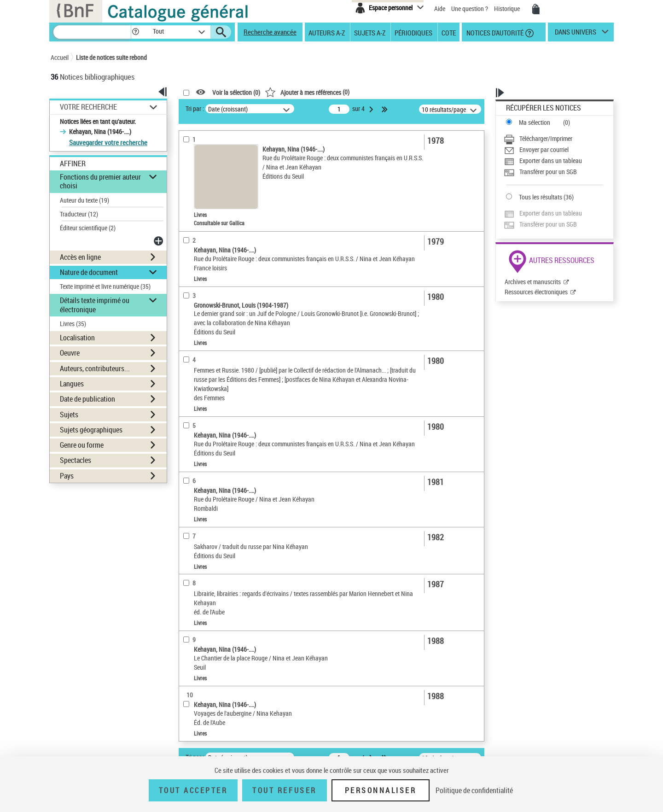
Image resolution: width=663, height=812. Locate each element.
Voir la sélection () (236, 92)
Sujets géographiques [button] (91, 430)
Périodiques (413, 32)
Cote (449, 32)
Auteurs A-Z (327, 32)
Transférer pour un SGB (548, 172)
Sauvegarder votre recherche (108, 142)
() (307, 92)
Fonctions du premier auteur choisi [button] (100, 181)
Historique (508, 9)
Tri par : (195, 108)
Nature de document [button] (89, 272)
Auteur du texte (84, 200)
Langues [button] (72, 384)
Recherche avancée (270, 32)
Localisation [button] (77, 338)
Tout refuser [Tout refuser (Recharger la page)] (284, 790)
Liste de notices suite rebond (111, 57)
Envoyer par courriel (544, 149)
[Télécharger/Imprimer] (553, 139)
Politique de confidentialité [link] (474, 790)
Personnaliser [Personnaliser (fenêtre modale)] (381, 790)
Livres (73, 324)
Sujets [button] (69, 415)
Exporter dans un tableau (551, 161)
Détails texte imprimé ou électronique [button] (95, 305)
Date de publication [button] (87, 399)
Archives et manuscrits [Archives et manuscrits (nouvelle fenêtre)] (533, 282)
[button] (135, 32)
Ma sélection (535, 122)
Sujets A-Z (370, 32)
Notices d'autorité (494, 32)
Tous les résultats (541, 197)
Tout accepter (193, 790)
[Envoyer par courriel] (553, 150)
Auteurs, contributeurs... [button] (95, 368)
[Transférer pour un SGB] (553, 172)
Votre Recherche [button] (88, 107)
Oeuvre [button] (70, 353)
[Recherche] (92, 32)
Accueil (60, 57)
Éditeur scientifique (88, 228)
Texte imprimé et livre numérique (105, 286)
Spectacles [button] (76, 460)
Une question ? (470, 9)
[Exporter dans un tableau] (553, 161)
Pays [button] (67, 476)
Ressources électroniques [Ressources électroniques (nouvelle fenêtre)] (536, 292)
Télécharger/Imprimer (546, 138)
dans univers (576, 34)
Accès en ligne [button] (80, 257)
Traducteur (79, 214)
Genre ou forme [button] (82, 445)
